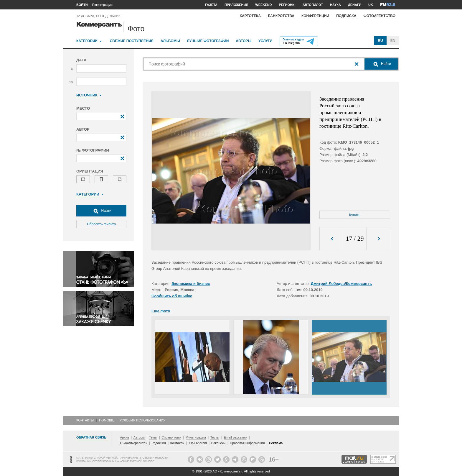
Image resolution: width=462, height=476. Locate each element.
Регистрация (102, 5)
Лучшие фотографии (208, 41)
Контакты (85, 420)
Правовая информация (247, 443)
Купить (355, 215)
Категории (87, 41)
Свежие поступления (132, 41)
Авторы (244, 41)
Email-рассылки (235, 437)
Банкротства (281, 16)
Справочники (171, 437)
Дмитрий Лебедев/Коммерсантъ (341, 284)
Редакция (159, 443)
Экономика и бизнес (191, 284)
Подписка (346, 16)
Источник (89, 95)
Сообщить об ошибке (172, 296)
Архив (124, 437)
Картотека (250, 16)
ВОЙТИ (82, 5)
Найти (101, 211)
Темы (153, 437)
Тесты (215, 437)
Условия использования (143, 420)
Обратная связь (91, 437)
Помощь (107, 420)
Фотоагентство (379, 16)
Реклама (276, 443)
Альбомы (170, 41)
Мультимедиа (196, 437)
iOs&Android (198, 443)
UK (371, 5)
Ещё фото (161, 311)
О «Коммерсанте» (133, 443)
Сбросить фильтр (101, 224)
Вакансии (218, 443)
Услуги (265, 41)
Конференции (315, 16)
